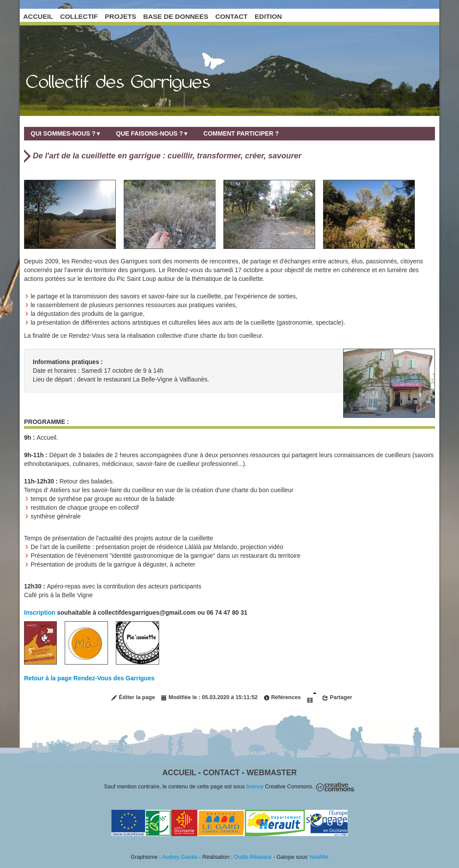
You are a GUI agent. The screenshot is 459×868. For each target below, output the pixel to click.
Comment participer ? (241, 133)
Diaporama (312, 698)
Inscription (40, 612)
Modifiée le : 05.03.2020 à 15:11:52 (209, 698)
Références (282, 698)
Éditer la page (133, 698)
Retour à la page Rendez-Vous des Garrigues (89, 678)
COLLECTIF (79, 16)
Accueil (179, 773)
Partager (337, 698)
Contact (221, 773)
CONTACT (231, 16)
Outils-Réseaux (253, 857)
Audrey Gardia (179, 857)
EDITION (268, 16)
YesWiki (319, 857)
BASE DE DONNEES (176, 16)
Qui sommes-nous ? (66, 133)
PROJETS (121, 16)
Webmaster (272, 773)
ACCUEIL (38, 16)
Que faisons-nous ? (152, 133)
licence (255, 787)
